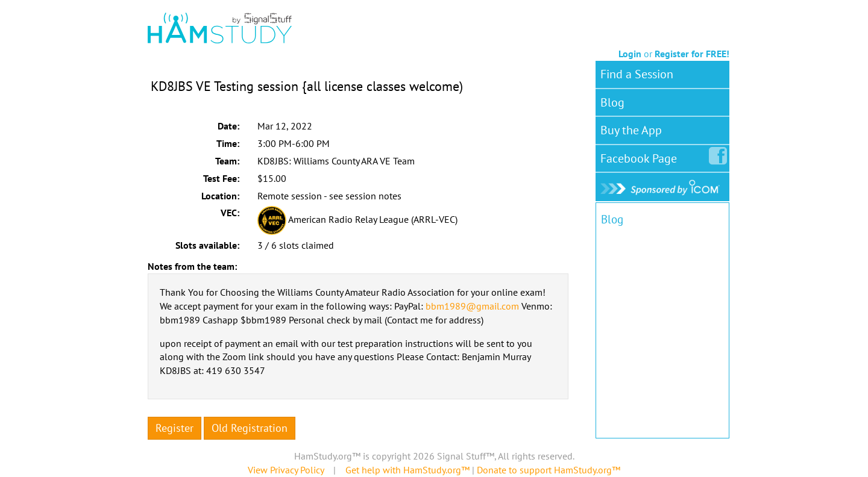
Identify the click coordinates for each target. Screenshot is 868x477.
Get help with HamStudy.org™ (407, 470)
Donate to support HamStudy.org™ (549, 470)
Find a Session (637, 74)
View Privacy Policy (286, 470)
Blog (612, 102)
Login (630, 54)
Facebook (641, 156)
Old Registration (250, 428)
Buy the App (631, 130)
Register (175, 428)
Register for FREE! (692, 54)
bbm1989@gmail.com (472, 306)
